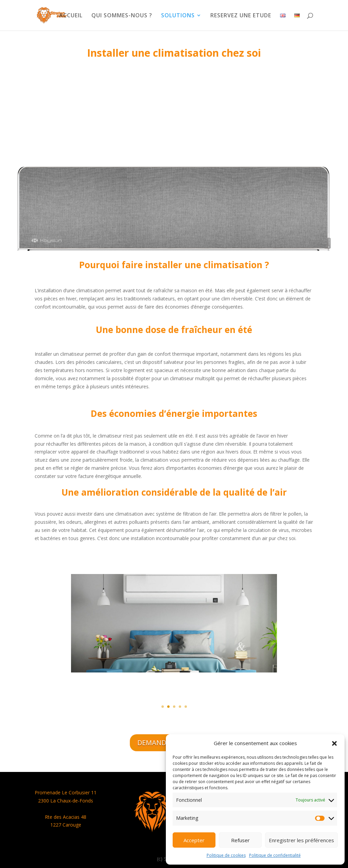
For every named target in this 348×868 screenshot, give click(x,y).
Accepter (194, 840)
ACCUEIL (71, 16)
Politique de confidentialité (275, 855)
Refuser (240, 840)
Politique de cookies (226, 855)
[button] (334, 743)
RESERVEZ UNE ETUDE (241, 16)
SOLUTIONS (178, 16)
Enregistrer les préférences (301, 840)
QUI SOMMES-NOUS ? (122, 16)
